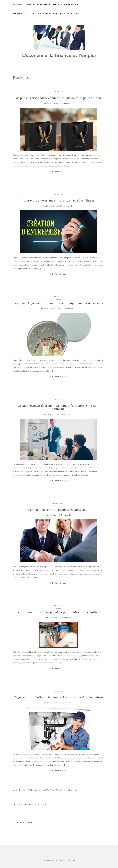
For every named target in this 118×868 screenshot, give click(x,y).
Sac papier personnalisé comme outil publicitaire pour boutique (58, 98)
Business (18, 5)
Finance (30, 5)
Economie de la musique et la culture (58, 14)
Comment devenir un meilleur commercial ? (58, 510)
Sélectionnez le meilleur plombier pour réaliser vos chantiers (58, 612)
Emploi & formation (24, 14)
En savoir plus (58, 171)
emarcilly (68, 103)
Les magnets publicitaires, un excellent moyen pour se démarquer (58, 303)
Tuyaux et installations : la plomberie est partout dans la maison (58, 697)
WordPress (71, 860)
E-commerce (44, 5)
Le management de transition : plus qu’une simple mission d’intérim (58, 407)
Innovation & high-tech (66, 5)
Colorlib (54, 860)
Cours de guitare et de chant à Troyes (29, 804)
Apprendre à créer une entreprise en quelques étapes (58, 200)
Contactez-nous (23, 822)
